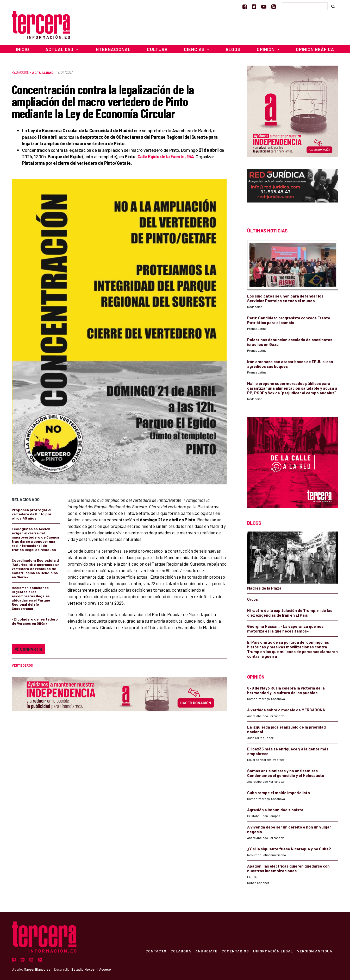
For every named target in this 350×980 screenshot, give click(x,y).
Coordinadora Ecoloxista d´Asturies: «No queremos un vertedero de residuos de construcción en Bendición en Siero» (36, 569)
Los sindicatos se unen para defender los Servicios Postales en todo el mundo (285, 298)
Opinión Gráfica (315, 49)
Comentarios (235, 951)
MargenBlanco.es (37, 969)
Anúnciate (206, 951)
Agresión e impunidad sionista (275, 810)
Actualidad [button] (60, 49)
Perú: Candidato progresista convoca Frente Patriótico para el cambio (289, 320)
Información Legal (273, 951)
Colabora (181, 951)
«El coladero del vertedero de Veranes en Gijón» (35, 621)
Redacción (20, 72)
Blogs (233, 49)
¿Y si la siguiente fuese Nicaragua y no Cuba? (289, 849)
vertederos (22, 665)
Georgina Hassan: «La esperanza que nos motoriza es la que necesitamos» (285, 629)
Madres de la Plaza (264, 588)
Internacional (113, 49)
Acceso (105, 969)
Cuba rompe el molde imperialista (279, 793)
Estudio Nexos (83, 969)
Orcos (252, 599)
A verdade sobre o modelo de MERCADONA (286, 710)
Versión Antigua (314, 951)
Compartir (29, 649)
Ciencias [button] (195, 49)
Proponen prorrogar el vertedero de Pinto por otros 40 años (32, 514)
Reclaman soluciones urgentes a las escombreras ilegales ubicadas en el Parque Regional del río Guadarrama (31, 598)
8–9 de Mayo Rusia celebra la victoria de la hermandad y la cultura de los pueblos (286, 690)
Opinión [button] (266, 49)
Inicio (23, 49)
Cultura (157, 49)
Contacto (156, 951)
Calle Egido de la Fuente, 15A (166, 156)
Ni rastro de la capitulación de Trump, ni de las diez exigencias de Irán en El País (290, 613)
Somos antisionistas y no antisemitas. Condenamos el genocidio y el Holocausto (286, 773)
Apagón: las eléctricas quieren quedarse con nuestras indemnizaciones (288, 868)
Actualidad (43, 72)
